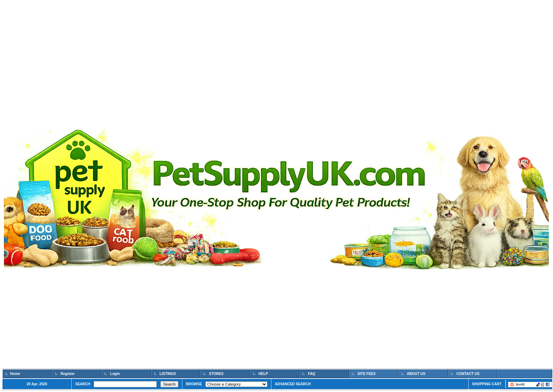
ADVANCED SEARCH (293, 384)
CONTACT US (468, 374)
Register (68, 374)
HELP (263, 374)
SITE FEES (367, 374)
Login (115, 374)
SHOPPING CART (487, 384)
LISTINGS (168, 374)
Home (15, 374)
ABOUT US (416, 374)
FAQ (312, 374)
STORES (217, 374)
